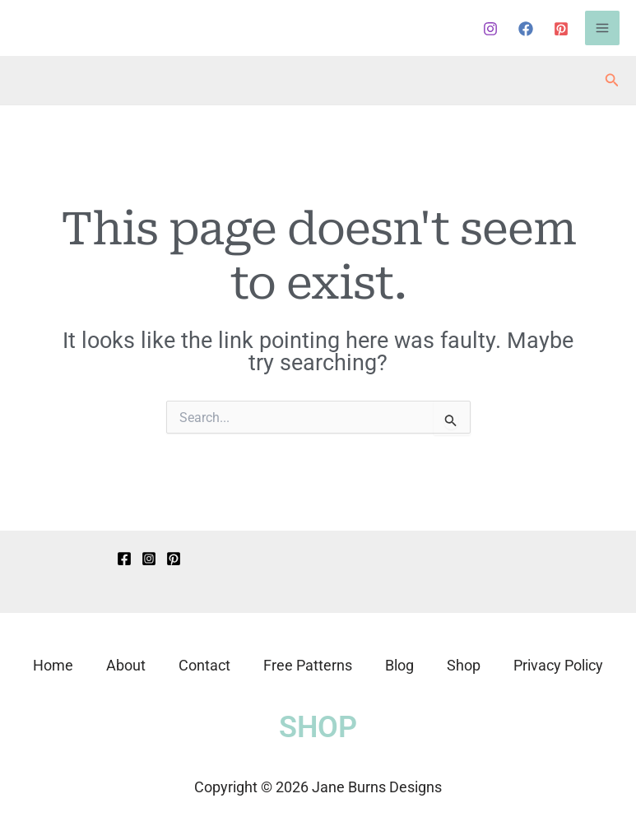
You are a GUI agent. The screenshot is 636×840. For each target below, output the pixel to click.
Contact (204, 665)
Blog (399, 665)
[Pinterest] (561, 29)
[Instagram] (490, 29)
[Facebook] (526, 29)
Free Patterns (308, 665)
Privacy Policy (558, 665)
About (126, 665)
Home (53, 665)
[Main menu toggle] (602, 28)
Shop (464, 665)
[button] (612, 80)
